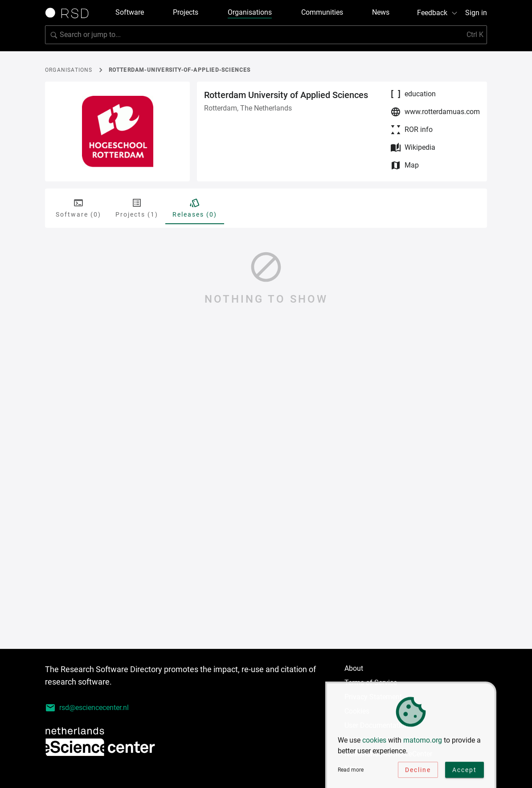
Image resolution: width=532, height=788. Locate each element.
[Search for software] (266, 35)
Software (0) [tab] (78, 208)
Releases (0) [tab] (195, 208)
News (381, 12)
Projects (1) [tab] (137, 208)
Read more (351, 774)
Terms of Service (371, 683)
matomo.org (423, 744)
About (354, 668)
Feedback (438, 13)
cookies (374, 744)
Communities (322, 12)
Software (130, 12)
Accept (464, 774)
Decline (418, 774)
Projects (186, 12)
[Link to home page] (70, 13)
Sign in (476, 13)
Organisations (250, 12)
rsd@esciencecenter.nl (87, 708)
